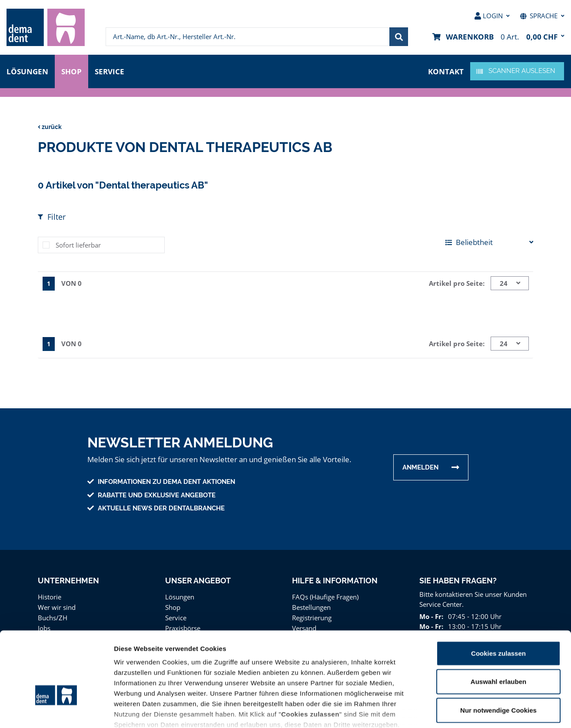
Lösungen (27, 71)
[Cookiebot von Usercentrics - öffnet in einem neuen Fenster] (56, 711)
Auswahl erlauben (498, 624)
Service (112, 71)
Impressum (398, 677)
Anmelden (420, 467)
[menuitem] (46, 27)
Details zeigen (462, 711)
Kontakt (447, 71)
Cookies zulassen (498, 595)
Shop (72, 71)
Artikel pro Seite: (458, 283)
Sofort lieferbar (77, 245)
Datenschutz (354, 677)
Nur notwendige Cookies (498, 652)
